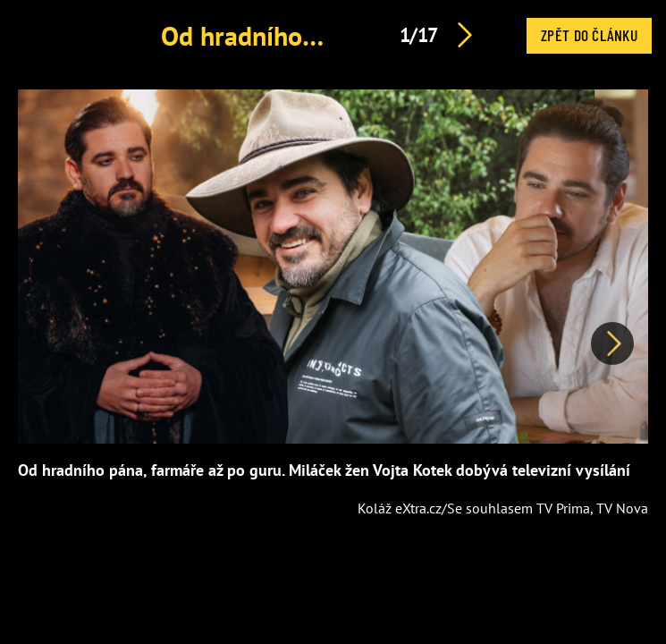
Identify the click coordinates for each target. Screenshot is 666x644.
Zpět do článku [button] (589, 35)
